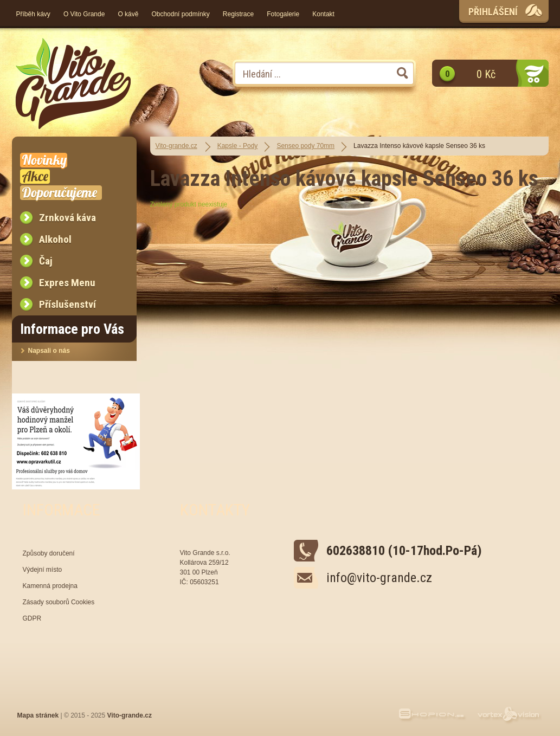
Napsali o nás (49, 351)
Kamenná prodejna (50, 586)
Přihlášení (493, 12)
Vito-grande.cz (176, 146)
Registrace (238, 14)
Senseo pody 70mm (305, 146)
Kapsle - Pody (238, 146)
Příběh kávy (33, 14)
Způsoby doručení (49, 553)
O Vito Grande (84, 14)
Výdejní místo (43, 570)
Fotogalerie (283, 14)
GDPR (32, 618)
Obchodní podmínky (180, 14)
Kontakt (323, 14)
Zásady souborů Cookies (59, 602)
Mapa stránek (38, 715)
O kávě (128, 14)
